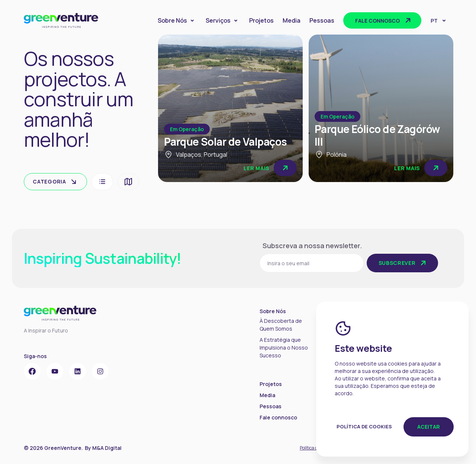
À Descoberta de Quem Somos (281, 325)
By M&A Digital (103, 448)
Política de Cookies (364, 426)
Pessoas (322, 20)
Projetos (261, 20)
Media (292, 20)
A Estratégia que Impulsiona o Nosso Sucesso (284, 348)
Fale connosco (384, 20)
